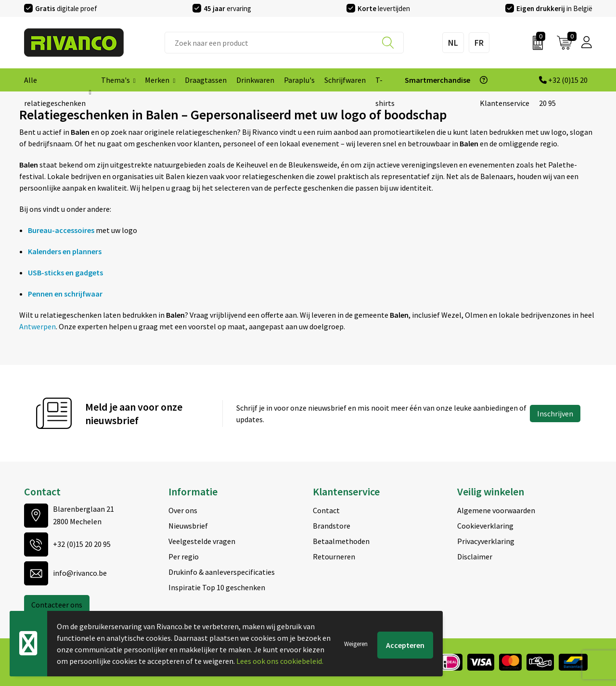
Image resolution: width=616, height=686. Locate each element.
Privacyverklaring (486, 541)
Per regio (184, 557)
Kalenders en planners (65, 251)
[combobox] (284, 43)
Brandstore (332, 526)
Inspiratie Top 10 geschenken (217, 587)
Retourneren (334, 557)
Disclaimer (475, 557)
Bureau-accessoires (61, 230)
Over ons (183, 510)
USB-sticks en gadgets (65, 272)
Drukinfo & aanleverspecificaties (222, 572)
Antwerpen (38, 326)
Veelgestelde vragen (202, 541)
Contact (326, 510)
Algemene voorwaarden (496, 510)
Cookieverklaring (485, 526)
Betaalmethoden (341, 541)
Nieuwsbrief (188, 526)
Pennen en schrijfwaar (65, 294)
